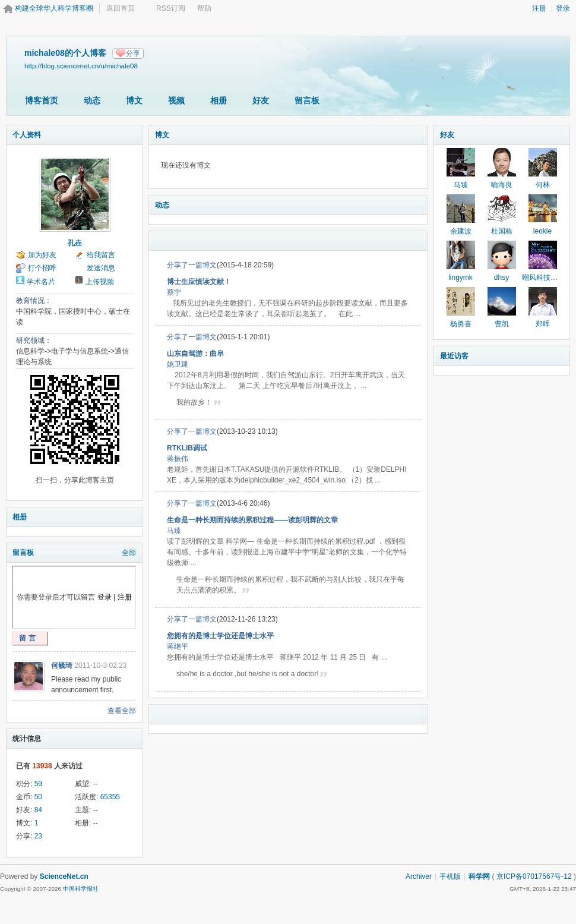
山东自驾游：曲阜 (195, 354)
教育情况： (34, 301)
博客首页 (42, 100)
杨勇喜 (461, 324)
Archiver (419, 876)
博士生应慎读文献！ (199, 282)
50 (38, 797)
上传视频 (100, 282)
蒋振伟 (178, 459)
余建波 (461, 231)
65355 (110, 797)
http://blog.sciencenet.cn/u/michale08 (81, 66)
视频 (176, 100)
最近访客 (454, 356)
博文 (134, 100)
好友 (261, 100)
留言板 (307, 100)
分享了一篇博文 (192, 265)
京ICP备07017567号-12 (534, 876)
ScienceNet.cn (64, 876)
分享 (133, 53)
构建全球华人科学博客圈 (54, 8)
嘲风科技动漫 (543, 277)
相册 (219, 100)
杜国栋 (502, 231)
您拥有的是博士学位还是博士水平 (220, 636)
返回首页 (121, 8)
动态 (92, 100)
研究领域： (34, 340)
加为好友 (42, 255)
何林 (543, 185)
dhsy (501, 277)
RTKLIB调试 (187, 448)
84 (38, 810)
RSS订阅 (171, 8)
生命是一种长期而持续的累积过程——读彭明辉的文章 (252, 520)
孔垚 (75, 243)
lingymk (461, 277)
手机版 (450, 876)
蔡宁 (174, 292)
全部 (129, 553)
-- (96, 784)
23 (38, 836)
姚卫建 (178, 364)
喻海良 (502, 185)
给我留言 (101, 255)
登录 (563, 8)
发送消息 (101, 268)
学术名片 (41, 282)
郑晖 (543, 324)
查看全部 (122, 711)
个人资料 (27, 135)
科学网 (479, 876)
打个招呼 (42, 268)
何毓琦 (62, 666)
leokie (542, 231)
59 (38, 784)
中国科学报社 (81, 889)
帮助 (204, 8)
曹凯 (502, 324)
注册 (539, 8)
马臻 (174, 531)
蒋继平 (178, 647)
